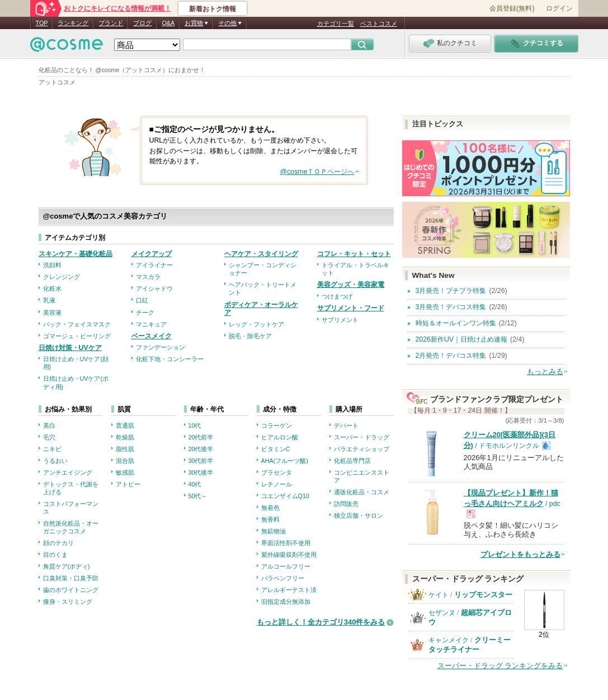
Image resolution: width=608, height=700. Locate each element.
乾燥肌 (125, 437)
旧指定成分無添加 (286, 602)
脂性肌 (125, 449)
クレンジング (62, 277)
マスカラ (148, 277)
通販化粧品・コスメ (362, 492)
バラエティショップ (362, 449)
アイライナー (154, 265)
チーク (145, 313)
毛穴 (49, 437)
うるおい (55, 461)
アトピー (128, 484)
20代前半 (201, 437)
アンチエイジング (68, 472)
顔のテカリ (58, 543)
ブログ (142, 23)
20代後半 (201, 449)
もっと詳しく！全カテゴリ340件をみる (321, 622)
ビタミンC (276, 449)
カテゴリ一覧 (336, 23)
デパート (346, 425)
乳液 (49, 300)
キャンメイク (449, 640)
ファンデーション (161, 347)
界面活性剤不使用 (286, 543)
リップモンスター (483, 595)
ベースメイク (152, 336)
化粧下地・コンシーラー (170, 359)
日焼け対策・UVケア (70, 348)
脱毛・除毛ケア (250, 336)
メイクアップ (152, 254)
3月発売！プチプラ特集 (451, 291)
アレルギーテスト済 (289, 590)
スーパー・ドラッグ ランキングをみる (500, 666)
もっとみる (545, 372)
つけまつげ (337, 296)
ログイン (559, 8)
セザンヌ (442, 613)
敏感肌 (125, 472)
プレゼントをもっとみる (520, 554)
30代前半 (201, 461)
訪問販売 (346, 504)
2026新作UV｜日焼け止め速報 (462, 339)
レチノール (277, 484)
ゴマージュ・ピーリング (77, 336)
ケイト (439, 595)
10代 (195, 425)
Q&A (168, 23)
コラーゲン (277, 425)
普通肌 (125, 425)
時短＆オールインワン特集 (456, 323)
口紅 (142, 300)
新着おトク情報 (213, 9)
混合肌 (125, 461)
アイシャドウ (154, 288)
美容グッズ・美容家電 (351, 285)
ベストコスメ (379, 23)
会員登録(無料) (512, 8)
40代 (195, 484)
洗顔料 (52, 265)
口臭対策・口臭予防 (71, 578)
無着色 (270, 508)
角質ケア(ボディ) (67, 566)
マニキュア (151, 324)
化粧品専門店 (352, 461)
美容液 (52, 313)
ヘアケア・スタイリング (261, 254)
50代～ (198, 496)
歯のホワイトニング (71, 590)
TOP (42, 23)
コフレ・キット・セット (354, 254)
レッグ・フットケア (256, 324)
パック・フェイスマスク (77, 324)
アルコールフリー (286, 566)
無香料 (270, 519)
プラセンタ (277, 472)
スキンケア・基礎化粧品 (76, 254)
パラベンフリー (283, 578)
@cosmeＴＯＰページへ (317, 172)
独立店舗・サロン (359, 515)
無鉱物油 (274, 531)
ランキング (73, 23)
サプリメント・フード (351, 308)
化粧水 (52, 288)
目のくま (55, 555)
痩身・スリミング (68, 602)
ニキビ (52, 449)
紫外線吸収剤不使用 (289, 555)
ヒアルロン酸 (280, 437)
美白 (49, 425)
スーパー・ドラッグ (362, 437)
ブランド (111, 23)
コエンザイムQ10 (285, 496)
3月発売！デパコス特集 (451, 307)
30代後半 (201, 472)
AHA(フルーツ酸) (285, 461)
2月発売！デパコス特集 (451, 356)
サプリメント (340, 320)
